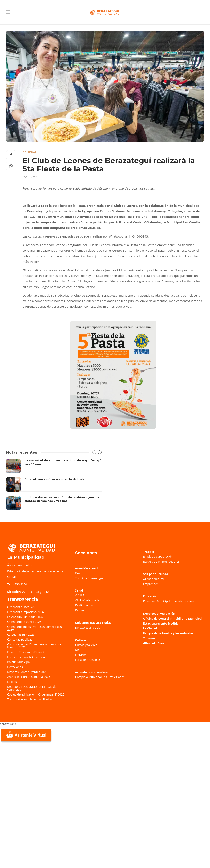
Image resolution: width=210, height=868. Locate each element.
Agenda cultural (154, 579)
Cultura (80, 640)
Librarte (80, 655)
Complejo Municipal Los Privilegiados (100, 677)
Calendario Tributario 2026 (25, 617)
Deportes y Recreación (159, 614)
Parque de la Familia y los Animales (168, 633)
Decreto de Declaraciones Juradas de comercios (32, 688)
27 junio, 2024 (30, 176)
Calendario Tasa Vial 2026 (24, 622)
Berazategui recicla (88, 628)
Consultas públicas (20, 639)
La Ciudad (150, 628)
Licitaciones (15, 667)
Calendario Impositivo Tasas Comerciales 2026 (34, 628)
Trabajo (149, 552)
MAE (78, 650)
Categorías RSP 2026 (21, 634)
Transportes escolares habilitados (30, 699)
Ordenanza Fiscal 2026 (22, 607)
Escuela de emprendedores (161, 561)
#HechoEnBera (154, 643)
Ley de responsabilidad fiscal (26, 657)
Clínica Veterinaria (87, 600)
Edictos (12, 682)
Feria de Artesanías (88, 660)
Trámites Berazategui (89, 578)
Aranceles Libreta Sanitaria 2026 (29, 677)
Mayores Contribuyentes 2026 (27, 672)
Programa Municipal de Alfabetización (168, 601)
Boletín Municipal (19, 662)
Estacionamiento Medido (161, 623)
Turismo (149, 638)
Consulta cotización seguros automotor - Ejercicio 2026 (34, 646)
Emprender (151, 584)
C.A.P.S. (80, 595)
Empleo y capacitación (158, 557)
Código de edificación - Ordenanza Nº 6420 (36, 694)
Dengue (80, 610)
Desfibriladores (85, 605)
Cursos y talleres (86, 645)
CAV (78, 573)
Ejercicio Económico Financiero (28, 652)
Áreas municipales (19, 565)
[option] (54, 484)
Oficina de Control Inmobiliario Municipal (173, 618)
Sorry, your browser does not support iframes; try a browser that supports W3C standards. (31, 772)
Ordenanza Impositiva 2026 (26, 612)
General (30, 152)
